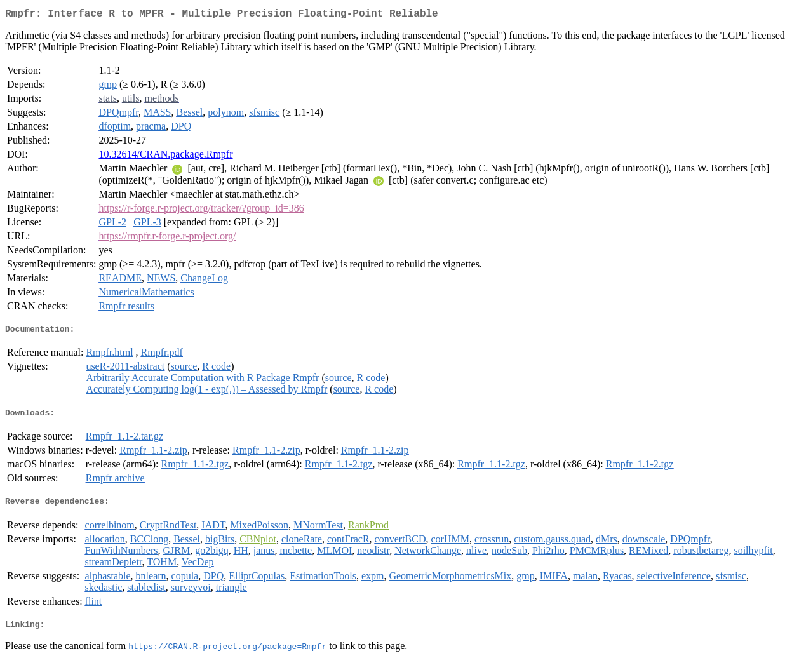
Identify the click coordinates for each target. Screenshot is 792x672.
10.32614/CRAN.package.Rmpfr (165, 157)
